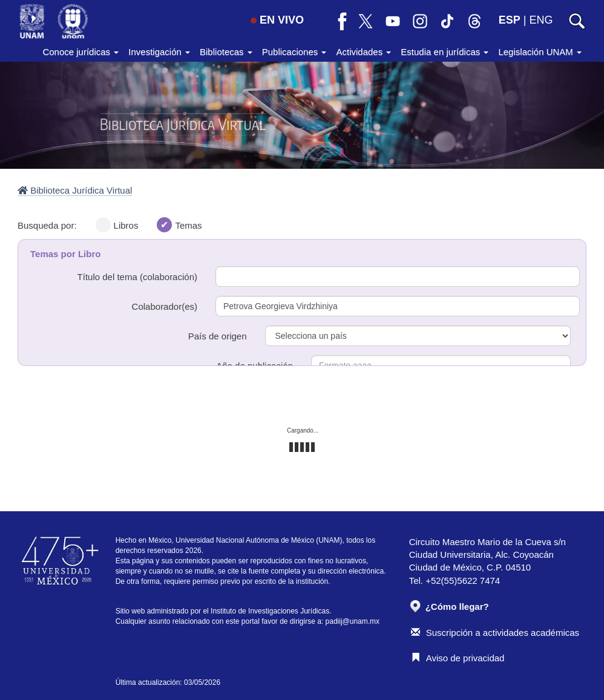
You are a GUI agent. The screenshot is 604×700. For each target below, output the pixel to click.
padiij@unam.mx (353, 621)
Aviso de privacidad (458, 658)
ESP (510, 20)
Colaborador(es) (165, 306)
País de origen (218, 336)
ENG (541, 20)
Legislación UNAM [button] (540, 52)
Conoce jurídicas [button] (80, 52)
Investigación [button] (159, 52)
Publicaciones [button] (294, 52)
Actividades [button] (363, 52)
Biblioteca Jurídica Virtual (75, 190)
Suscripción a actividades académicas (495, 633)
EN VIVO (277, 20)
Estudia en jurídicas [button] (445, 52)
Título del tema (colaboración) (137, 277)
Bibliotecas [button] (226, 52)
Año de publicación (254, 366)
